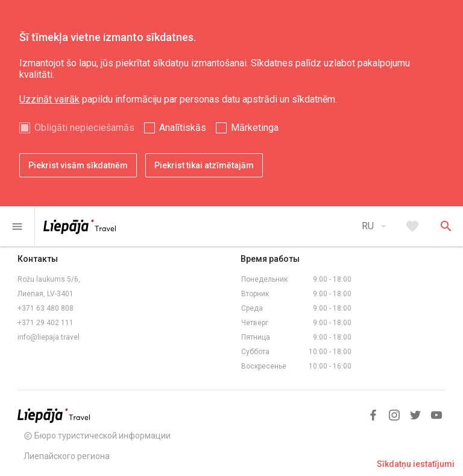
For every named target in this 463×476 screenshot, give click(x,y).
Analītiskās (183, 128)
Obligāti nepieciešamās (84, 128)
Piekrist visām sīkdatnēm (78, 165)
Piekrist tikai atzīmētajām (204, 165)
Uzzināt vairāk (49, 99)
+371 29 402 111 (46, 323)
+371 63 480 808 (46, 308)
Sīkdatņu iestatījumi (416, 464)
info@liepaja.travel (49, 337)
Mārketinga (255, 128)
